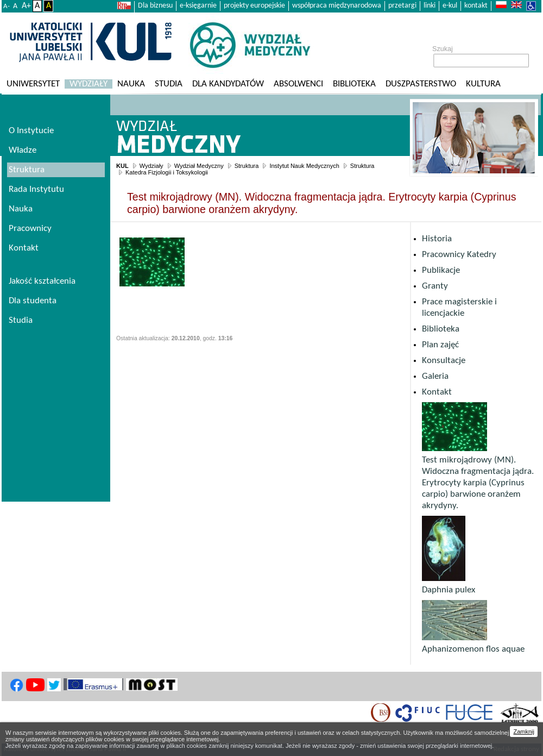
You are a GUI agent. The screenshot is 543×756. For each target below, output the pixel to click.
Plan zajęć (440, 345)
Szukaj (443, 49)
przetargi (402, 6)
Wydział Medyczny (199, 166)
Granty (435, 286)
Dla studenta (33, 301)
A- (7, 6)
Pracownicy (30, 229)
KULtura (483, 84)
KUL (122, 166)
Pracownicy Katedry (459, 255)
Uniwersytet (33, 84)
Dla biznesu (155, 6)
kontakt (476, 6)
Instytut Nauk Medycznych (304, 166)
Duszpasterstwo (421, 84)
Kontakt (437, 392)
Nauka (131, 84)
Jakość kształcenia (42, 281)
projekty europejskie (254, 6)
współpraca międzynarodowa (337, 6)
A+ (26, 6)
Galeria (435, 376)
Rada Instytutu (36, 189)
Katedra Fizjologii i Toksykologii (167, 172)
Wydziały (89, 84)
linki (430, 6)
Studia (169, 84)
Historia (437, 239)
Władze (23, 150)
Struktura (247, 166)
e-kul (450, 6)
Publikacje (441, 270)
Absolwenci (298, 84)
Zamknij (524, 732)
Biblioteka (354, 84)
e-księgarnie (198, 6)
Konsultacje (444, 361)
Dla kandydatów (228, 84)
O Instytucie (31, 131)
